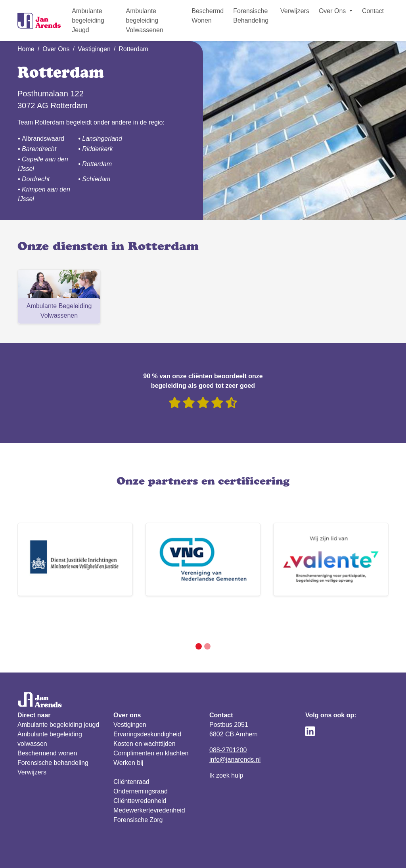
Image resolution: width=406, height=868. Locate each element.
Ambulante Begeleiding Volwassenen (59, 311)
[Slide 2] (207, 618)
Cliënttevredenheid (140, 772)
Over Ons (56, 49)
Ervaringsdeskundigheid (147, 706)
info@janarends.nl (235, 731)
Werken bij (128, 734)
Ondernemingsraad (141, 763)
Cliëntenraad (131, 753)
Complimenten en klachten (151, 725)
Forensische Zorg (138, 791)
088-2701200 (228, 721)
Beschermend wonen (47, 725)
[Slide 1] (199, 618)
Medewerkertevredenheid (149, 782)
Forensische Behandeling (251, 16)
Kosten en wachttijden (145, 715)
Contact (373, 11)
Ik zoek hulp (226, 747)
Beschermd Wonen (208, 16)
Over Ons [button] (333, 11)
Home (26, 49)
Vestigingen (94, 49)
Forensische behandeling (53, 734)
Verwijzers (295, 11)
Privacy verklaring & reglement (60, 852)
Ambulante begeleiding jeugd (58, 696)
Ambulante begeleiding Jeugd (88, 20)
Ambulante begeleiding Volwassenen (144, 20)
